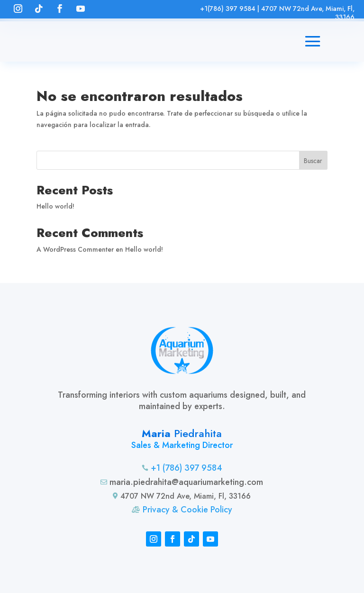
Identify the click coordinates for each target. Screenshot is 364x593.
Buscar (313, 161)
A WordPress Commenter (75, 249)
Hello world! (55, 206)
